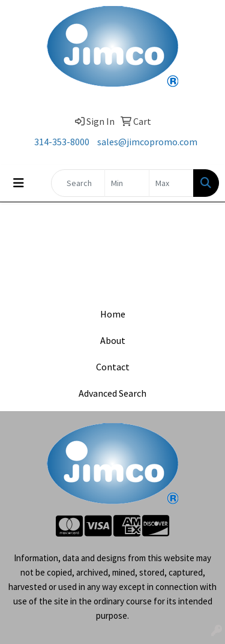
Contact (113, 367)
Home (113, 314)
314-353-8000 (62, 142)
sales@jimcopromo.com (147, 142)
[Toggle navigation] (19, 183)
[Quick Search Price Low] (127, 183)
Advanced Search (112, 393)
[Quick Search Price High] (171, 183)
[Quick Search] (78, 183)
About (113, 340)
